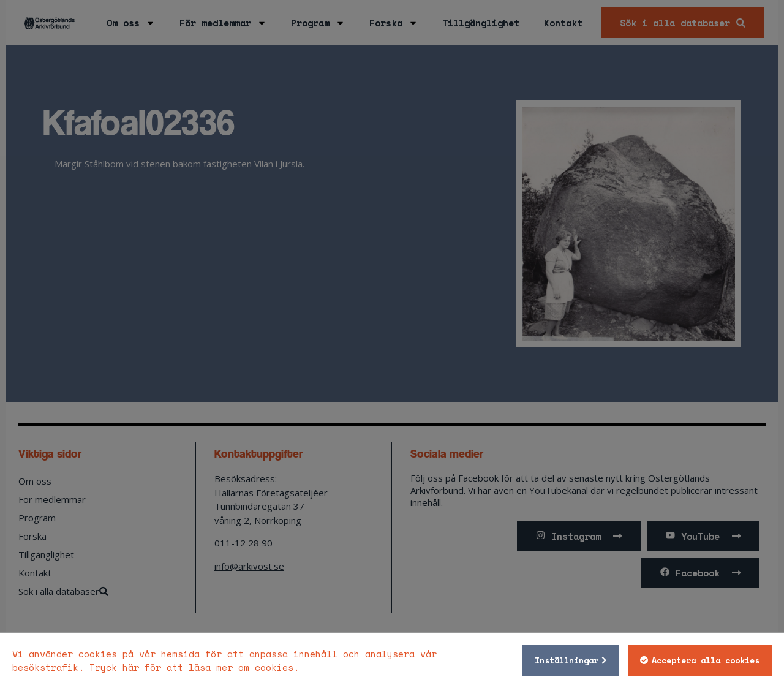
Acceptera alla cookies (706, 660)
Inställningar (567, 660)
